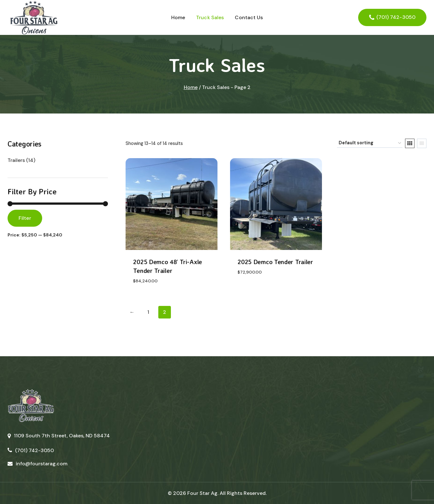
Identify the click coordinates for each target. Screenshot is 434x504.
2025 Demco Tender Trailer (275, 262)
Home (178, 17)
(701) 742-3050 (396, 17)
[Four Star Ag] (34, 17)
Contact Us (249, 17)
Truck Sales (210, 17)
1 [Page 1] (148, 312)
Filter (25, 218)
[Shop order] (370, 143)
